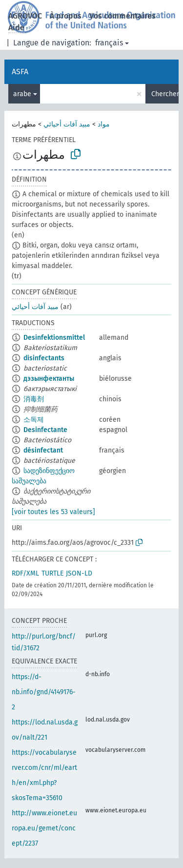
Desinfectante (45, 430)
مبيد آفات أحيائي (67, 124)
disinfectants (44, 358)
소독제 (34, 420)
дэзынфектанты (49, 379)
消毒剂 (34, 399)
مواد (104, 124)
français (109, 43)
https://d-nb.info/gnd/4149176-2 (44, 692)
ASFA (20, 72)
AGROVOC (25, 16)
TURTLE (52, 573)
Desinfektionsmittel (54, 338)
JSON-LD (79, 573)
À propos (66, 16)
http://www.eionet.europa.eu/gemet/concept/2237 (44, 828)
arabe (22, 94)
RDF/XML (25, 573)
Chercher (165, 94)
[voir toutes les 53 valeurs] (53, 512)
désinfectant (43, 450)
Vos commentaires (122, 16)
